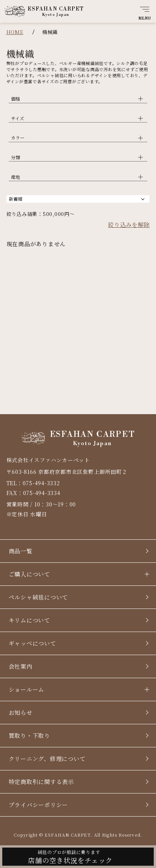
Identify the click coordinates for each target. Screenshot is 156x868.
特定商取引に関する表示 (41, 782)
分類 (15, 157)
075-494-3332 (41, 483)
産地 (15, 177)
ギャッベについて (32, 643)
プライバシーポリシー (39, 805)
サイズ (18, 118)
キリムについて (29, 620)
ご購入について (29, 574)
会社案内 (21, 666)
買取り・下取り (29, 735)
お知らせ (21, 712)
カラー (18, 137)
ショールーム (27, 689)
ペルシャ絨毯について (39, 597)
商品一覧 (21, 551)
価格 (15, 99)
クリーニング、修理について (47, 759)
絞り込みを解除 (129, 224)
